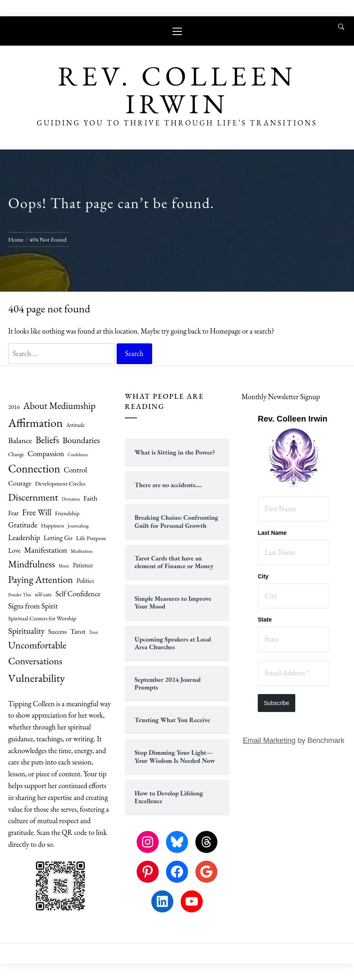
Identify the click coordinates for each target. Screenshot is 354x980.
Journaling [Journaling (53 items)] (78, 526)
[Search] (341, 27)
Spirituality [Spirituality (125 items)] (26, 631)
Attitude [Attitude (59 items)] (75, 425)
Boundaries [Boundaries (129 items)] (81, 440)
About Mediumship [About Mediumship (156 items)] (59, 406)
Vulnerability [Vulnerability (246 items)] (37, 678)
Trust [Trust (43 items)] (93, 632)
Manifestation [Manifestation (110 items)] (46, 550)
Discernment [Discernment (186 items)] (33, 497)
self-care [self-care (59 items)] (43, 594)
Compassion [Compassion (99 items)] (46, 454)
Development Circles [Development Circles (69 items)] (60, 483)
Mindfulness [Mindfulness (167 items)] (32, 564)
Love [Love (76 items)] (14, 550)
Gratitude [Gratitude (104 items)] (23, 525)
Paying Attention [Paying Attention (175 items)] (41, 579)
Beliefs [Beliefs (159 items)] (47, 440)
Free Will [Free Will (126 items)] (37, 512)
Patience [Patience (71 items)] (83, 565)
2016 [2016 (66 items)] (14, 407)
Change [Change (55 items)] (16, 454)
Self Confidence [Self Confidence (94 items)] (78, 594)
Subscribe (277, 703)
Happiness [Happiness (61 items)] (52, 525)
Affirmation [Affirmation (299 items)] (35, 423)
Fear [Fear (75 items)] (13, 513)
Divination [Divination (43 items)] (71, 499)
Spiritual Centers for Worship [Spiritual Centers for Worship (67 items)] (42, 618)
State (265, 620)
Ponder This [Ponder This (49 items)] (20, 595)
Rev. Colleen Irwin (177, 90)
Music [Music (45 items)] (64, 566)
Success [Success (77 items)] (57, 632)
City (263, 576)
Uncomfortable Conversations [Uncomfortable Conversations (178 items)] (37, 653)
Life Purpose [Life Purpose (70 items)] (91, 538)
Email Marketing (269, 740)
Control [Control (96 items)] (75, 470)
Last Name (272, 533)
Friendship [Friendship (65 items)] (67, 513)
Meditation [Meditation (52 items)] (82, 551)
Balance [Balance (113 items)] (20, 440)
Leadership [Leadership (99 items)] (24, 537)
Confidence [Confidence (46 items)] (78, 455)
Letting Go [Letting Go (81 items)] (58, 538)
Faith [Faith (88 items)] (90, 498)
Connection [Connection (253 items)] (34, 468)
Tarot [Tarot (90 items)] (78, 631)
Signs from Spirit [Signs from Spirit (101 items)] (33, 606)
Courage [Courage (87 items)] (20, 483)
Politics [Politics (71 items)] (85, 581)
